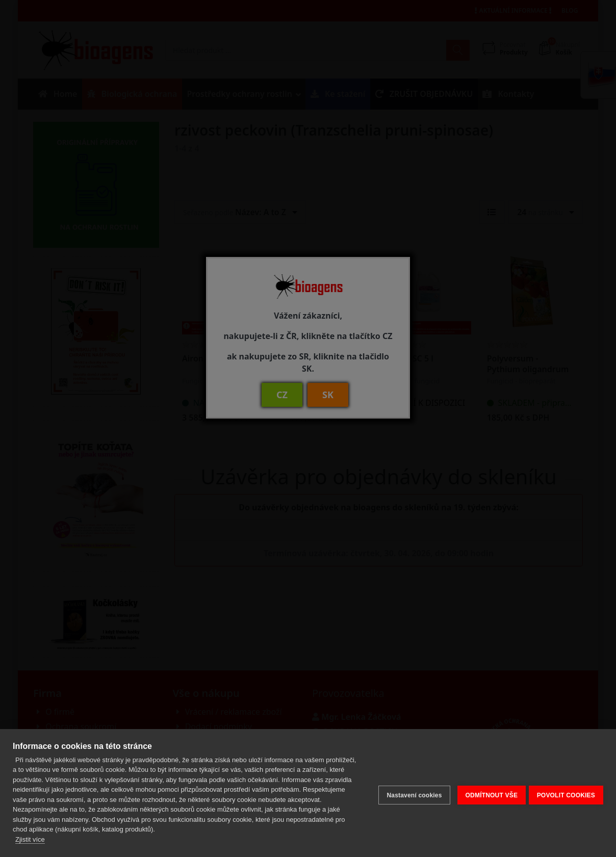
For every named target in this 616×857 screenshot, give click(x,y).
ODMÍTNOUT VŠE (487, 793)
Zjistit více (30, 839)
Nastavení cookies (410, 793)
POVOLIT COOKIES (566, 793)
